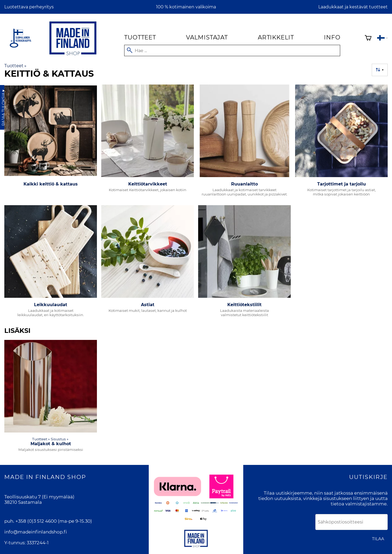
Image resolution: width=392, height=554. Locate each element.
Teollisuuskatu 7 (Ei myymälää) (39, 497)
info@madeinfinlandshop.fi (36, 532)
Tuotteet (140, 37)
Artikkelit (276, 37)
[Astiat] (148, 263)
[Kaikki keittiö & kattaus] (51, 143)
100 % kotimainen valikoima (186, 7)
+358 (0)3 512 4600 (36, 521)
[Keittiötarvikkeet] (148, 143)
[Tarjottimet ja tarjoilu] (341, 143)
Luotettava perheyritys (29, 7)
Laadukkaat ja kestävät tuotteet (353, 7)
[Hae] (232, 50)
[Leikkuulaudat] (51, 263)
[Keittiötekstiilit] (244, 263)
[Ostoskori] (368, 38)
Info (332, 37)
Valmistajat (207, 37)
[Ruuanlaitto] (244, 143)
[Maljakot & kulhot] (51, 398)
